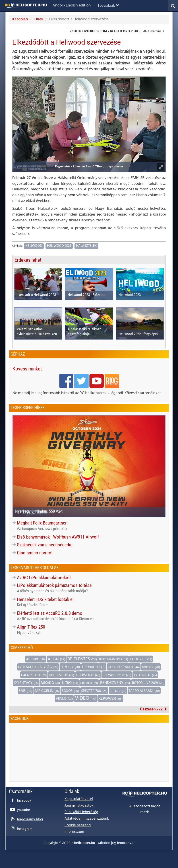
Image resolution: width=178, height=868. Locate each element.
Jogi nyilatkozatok (79, 806)
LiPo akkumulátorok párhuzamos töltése (54, 585)
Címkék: (17, 246)
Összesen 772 (154, 709)
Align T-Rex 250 (31, 627)
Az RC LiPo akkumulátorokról (44, 578)
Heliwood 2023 (59, 246)
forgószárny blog (30, 819)
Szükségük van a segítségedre (45, 545)
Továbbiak (108, 6)
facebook (24, 801)
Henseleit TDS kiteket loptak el (45, 599)
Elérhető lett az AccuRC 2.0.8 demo (50, 613)
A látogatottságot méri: (145, 809)
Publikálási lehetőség (81, 812)
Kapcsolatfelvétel (79, 799)
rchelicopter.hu (84, 843)
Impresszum (74, 832)
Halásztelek (86, 246)
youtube (23, 810)
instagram (25, 829)
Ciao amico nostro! (35, 553)
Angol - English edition (72, 5)
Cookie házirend (78, 825)
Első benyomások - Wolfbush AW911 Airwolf (58, 537)
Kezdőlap (20, 19)
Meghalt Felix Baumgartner (42, 523)
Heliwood (34, 246)
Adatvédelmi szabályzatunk (87, 819)
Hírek (38, 19)
